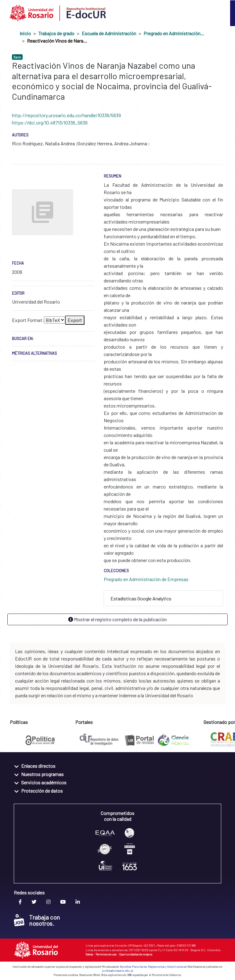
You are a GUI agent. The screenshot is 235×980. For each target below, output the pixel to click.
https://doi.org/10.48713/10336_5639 (50, 122)
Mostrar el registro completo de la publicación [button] (117, 619)
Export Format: (28, 320)
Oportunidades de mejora (136, 954)
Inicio (25, 33)
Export (75, 320)
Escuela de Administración (109, 33)
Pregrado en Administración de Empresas (174, 33)
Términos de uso (106, 954)
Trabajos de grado (56, 33)
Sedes (89, 954)
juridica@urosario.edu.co (117, 971)
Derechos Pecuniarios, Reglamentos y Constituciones (153, 967)
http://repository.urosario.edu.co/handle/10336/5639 (66, 115)
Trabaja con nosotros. (37, 920)
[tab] (163, 598)
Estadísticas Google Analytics (141, 598)
